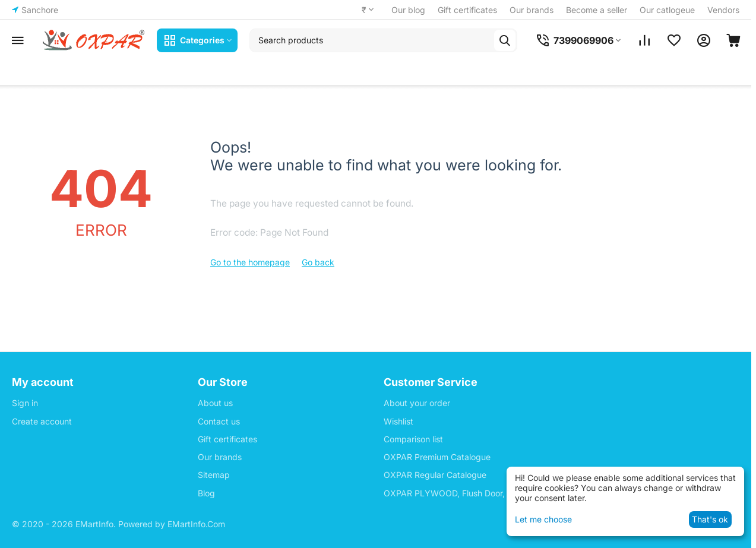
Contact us (219, 421)
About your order (417, 403)
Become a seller (597, 10)
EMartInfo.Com (196, 524)
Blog (206, 493)
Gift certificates (467, 10)
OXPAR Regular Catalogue (435, 475)
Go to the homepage (250, 262)
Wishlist (398, 421)
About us (215, 403)
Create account (42, 421)
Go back (318, 262)
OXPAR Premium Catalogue (437, 457)
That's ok (710, 519)
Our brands (532, 10)
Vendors (723, 10)
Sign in (25, 403)
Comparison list (413, 439)
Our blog (408, 10)
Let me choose (543, 519)
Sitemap (214, 475)
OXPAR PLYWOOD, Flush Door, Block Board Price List (488, 493)
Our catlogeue (667, 10)
